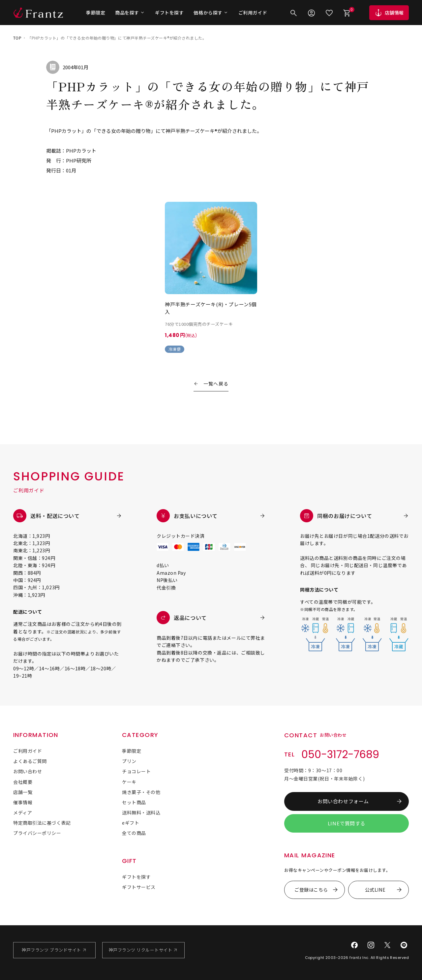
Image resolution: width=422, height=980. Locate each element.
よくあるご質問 (30, 761)
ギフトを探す (169, 13)
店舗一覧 (23, 792)
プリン (129, 761)
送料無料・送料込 (141, 812)
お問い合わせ (28, 771)
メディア (23, 812)
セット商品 (134, 802)
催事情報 (23, 802)
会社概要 (23, 782)
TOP (17, 38)
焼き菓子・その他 (141, 792)
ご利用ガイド (253, 13)
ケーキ (129, 782)
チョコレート (136, 771)
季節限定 (96, 13)
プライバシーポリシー (37, 833)
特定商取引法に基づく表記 (42, 823)
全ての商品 (134, 833)
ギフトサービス (139, 887)
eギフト (131, 823)
